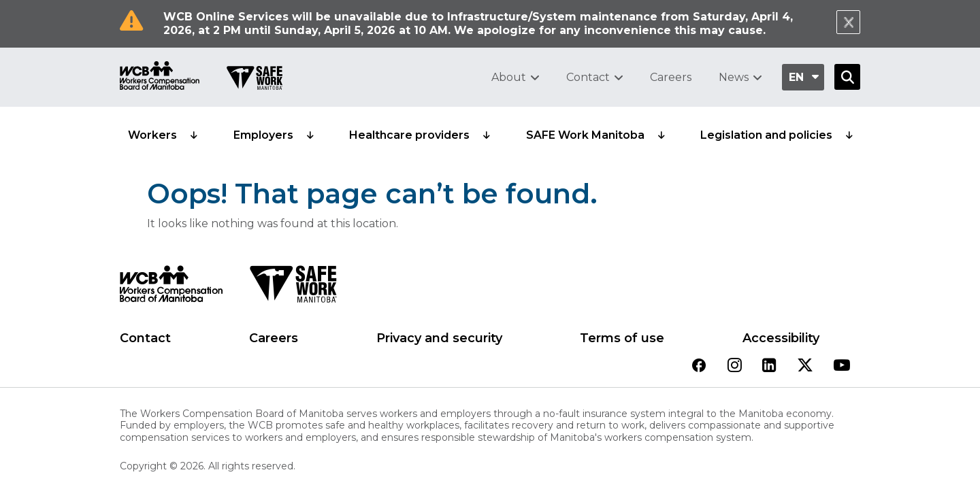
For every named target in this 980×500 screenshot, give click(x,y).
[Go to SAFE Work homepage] (255, 80)
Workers (152, 135)
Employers (263, 135)
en (796, 77)
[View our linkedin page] (769, 366)
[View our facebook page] (699, 366)
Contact (588, 77)
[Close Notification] (848, 22)
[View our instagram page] (735, 366)
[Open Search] (847, 77)
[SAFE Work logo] (293, 288)
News (734, 77)
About (509, 77)
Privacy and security (439, 338)
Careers (671, 77)
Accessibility (781, 338)
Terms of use (622, 338)
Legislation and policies (766, 135)
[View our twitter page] (805, 366)
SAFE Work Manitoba (585, 135)
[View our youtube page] (842, 366)
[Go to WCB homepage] (160, 77)
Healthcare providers (409, 135)
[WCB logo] (171, 288)
